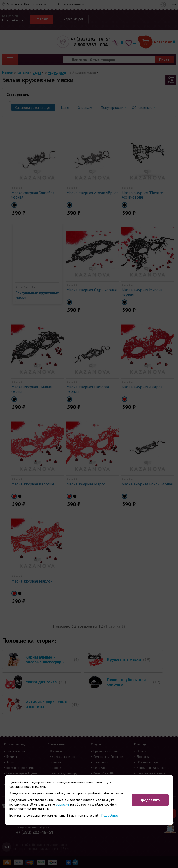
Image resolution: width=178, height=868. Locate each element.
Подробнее (110, 815)
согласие (63, 804)
